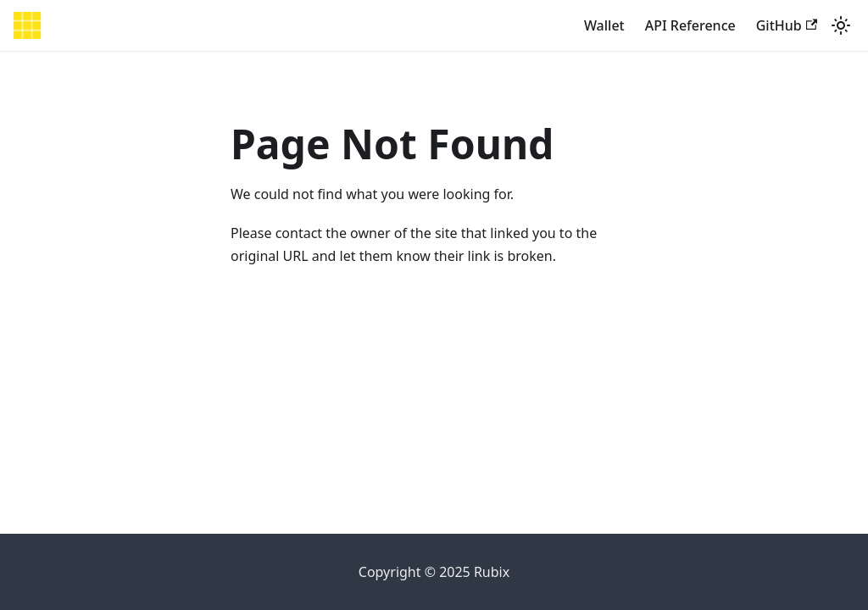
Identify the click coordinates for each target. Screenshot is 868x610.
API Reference (690, 25)
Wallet (604, 25)
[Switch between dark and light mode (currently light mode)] (841, 25)
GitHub (787, 25)
